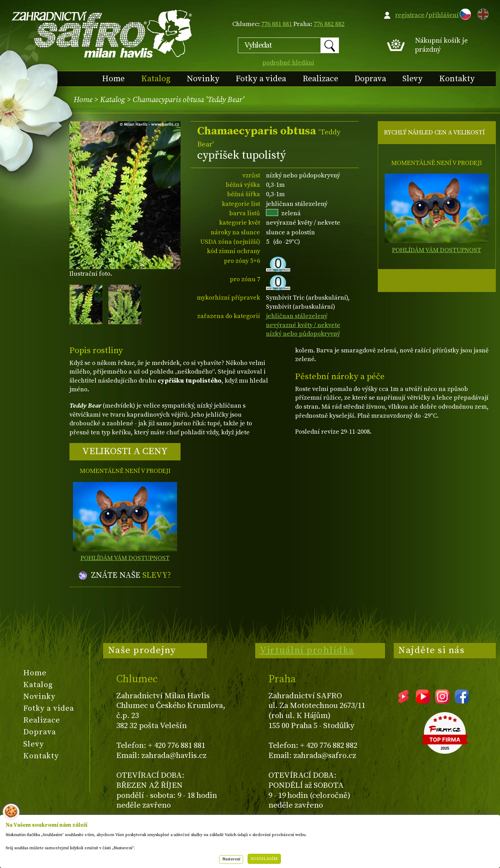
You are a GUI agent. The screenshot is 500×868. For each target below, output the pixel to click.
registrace (410, 15)
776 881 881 (277, 24)
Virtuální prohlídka (307, 650)
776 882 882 (329, 24)
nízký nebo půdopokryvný (303, 334)
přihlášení (444, 15)
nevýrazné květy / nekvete (303, 325)
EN (482, 13)
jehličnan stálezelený (297, 316)
